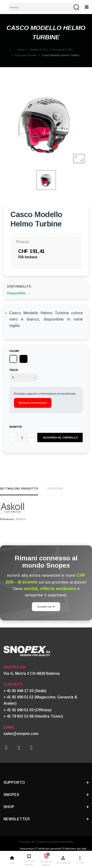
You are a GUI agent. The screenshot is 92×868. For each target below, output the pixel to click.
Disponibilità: (19, 286)
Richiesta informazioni (33, 403)
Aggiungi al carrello (60, 437)
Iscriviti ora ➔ (46, 607)
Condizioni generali (49, 848)
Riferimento (7, 519)
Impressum (27, 848)
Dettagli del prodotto (19, 488)
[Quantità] (22, 438)
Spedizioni (55, 488)
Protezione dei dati (75, 848)
